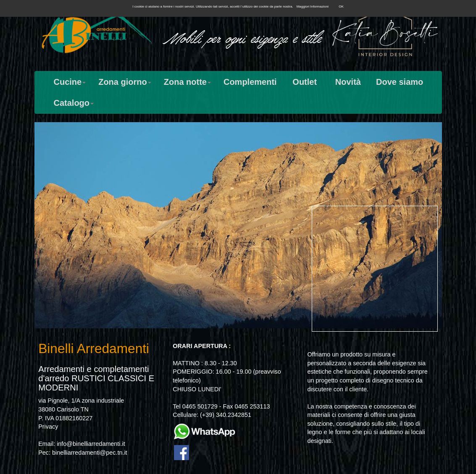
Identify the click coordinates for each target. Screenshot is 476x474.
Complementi (250, 82)
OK (341, 7)
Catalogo (74, 103)
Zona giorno (125, 82)
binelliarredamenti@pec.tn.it (90, 453)
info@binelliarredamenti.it (91, 444)
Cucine (70, 82)
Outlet (305, 82)
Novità (348, 82)
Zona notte (187, 82)
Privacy (48, 427)
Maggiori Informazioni (313, 7)
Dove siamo (400, 82)
